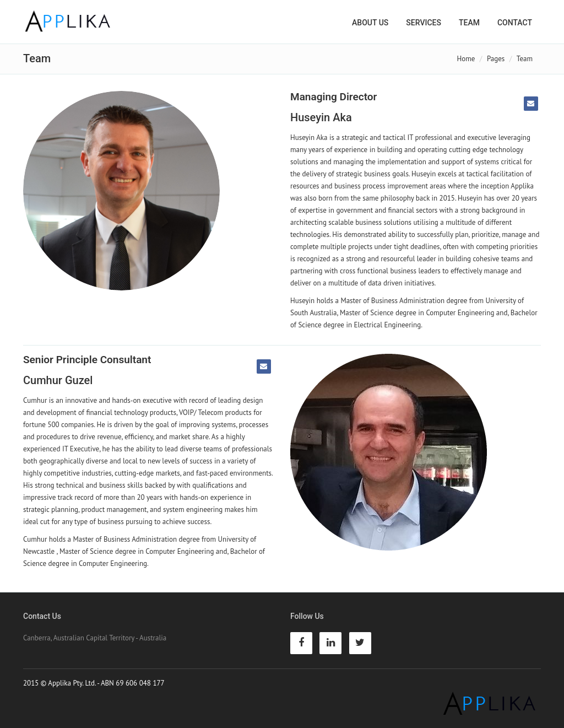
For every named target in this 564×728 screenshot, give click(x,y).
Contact (515, 23)
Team (469, 23)
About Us (370, 23)
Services (424, 23)
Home (466, 59)
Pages (496, 59)
